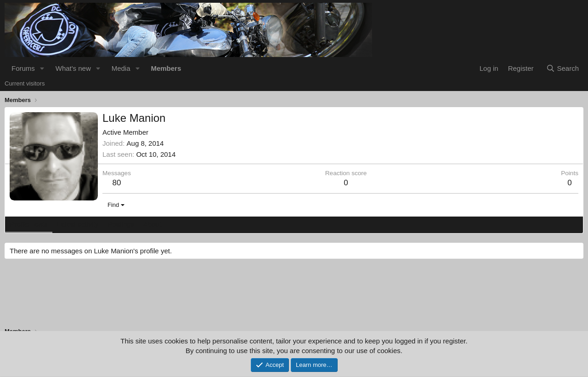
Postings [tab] (121, 224)
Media (121, 68)
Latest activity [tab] (78, 224)
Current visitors (25, 83)
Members (166, 68)
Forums (23, 68)
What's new (73, 68)
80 (117, 183)
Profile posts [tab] (29, 224)
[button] (42, 68)
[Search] (563, 68)
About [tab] (152, 224)
